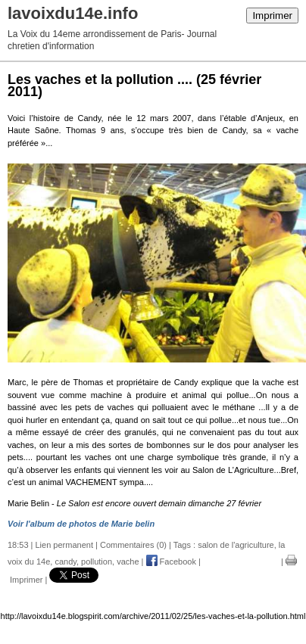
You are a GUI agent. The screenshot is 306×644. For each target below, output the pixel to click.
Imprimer (272, 16)
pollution (97, 562)
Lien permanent (64, 545)
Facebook (171, 562)
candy (66, 562)
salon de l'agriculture (236, 545)
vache (128, 562)
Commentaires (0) (133, 545)
